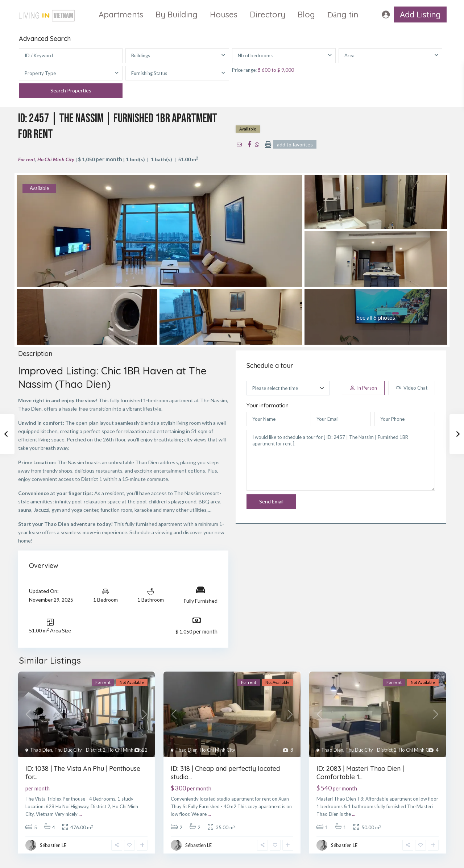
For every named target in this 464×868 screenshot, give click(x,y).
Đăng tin (343, 14)
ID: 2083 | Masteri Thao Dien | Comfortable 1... (360, 773)
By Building (177, 14)
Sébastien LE (53, 845)
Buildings (141, 55)
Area (349, 55)
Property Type (40, 73)
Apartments (121, 14)
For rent (27, 159)
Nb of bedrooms (255, 55)
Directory (268, 14)
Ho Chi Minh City (56, 159)
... (80, 814)
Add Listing (420, 14)
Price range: (244, 70)
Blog (306, 14)
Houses (224, 14)
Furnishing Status (149, 73)
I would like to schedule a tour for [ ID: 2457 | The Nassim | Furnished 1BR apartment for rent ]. (341, 460)
